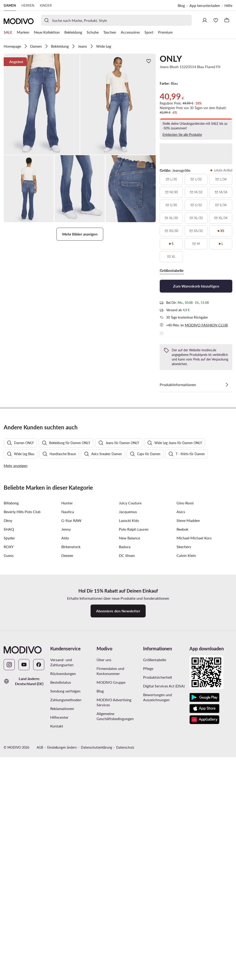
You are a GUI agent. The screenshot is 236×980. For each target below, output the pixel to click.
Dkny (8, 748)
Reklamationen (62, 936)
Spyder (9, 766)
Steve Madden (188, 748)
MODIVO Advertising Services (114, 930)
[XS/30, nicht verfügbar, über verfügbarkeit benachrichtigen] (171, 231)
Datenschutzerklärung (96, 975)
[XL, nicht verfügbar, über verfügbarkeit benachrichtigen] (171, 257)
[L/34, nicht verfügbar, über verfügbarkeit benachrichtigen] (221, 179)
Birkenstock (71, 775)
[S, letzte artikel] (171, 244)
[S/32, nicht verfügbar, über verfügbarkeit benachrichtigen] (196, 205)
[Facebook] (39, 893)
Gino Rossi (185, 731)
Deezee (67, 783)
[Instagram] (9, 893)
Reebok (182, 757)
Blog (181, 5)
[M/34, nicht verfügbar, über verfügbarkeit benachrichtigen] (221, 192)
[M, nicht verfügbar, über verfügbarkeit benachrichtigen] (196, 244)
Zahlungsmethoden (66, 928)
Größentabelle (155, 888)
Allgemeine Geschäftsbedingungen (115, 944)
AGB (40, 975)
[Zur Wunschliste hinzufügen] (149, 61)
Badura (125, 775)
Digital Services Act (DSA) (164, 914)
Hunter (67, 731)
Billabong (11, 731)
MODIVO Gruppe (111, 910)
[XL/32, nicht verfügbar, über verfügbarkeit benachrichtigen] (196, 218)
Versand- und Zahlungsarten (62, 890)
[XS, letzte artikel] (221, 231)
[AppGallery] (204, 948)
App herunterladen (205, 5)
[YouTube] (24, 893)
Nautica (68, 740)
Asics (181, 740)
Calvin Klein (186, 783)
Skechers (184, 775)
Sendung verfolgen (65, 919)
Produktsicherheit (158, 905)
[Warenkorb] (227, 20)
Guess (9, 783)
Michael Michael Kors (194, 766)
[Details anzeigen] (227, 385)
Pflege (148, 896)
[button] (42, 104)
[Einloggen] (205, 20)
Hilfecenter (59, 945)
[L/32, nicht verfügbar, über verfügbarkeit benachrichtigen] (196, 179)
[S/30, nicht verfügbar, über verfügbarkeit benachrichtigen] (171, 205)
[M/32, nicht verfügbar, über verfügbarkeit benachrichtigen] (196, 192)
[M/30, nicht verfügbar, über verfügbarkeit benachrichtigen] (171, 192)
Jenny (66, 757)
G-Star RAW (71, 748)
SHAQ (9, 757)
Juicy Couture (130, 731)
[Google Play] (204, 925)
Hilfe (228, 5)
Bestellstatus (61, 910)
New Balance (130, 766)
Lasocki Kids (129, 748)
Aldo (65, 766)
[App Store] (204, 936)
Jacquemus (128, 740)
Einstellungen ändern (62, 975)
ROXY (9, 775)
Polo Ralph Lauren (134, 757)
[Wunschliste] (216, 20)
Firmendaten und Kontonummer (110, 899)
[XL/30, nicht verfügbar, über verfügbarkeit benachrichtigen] (171, 218)
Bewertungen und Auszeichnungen (158, 925)
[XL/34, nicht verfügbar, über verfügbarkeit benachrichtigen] (221, 218)
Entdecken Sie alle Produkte (182, 135)
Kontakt (57, 954)
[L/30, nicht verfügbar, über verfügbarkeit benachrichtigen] (171, 179)
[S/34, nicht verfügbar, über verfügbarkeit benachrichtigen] (221, 205)
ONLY (171, 58)
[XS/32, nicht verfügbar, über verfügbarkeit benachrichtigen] (196, 231)
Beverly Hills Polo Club (22, 740)
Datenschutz (125, 975)
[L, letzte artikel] (221, 244)
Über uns (104, 888)
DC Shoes (127, 783)
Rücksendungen (63, 901)
